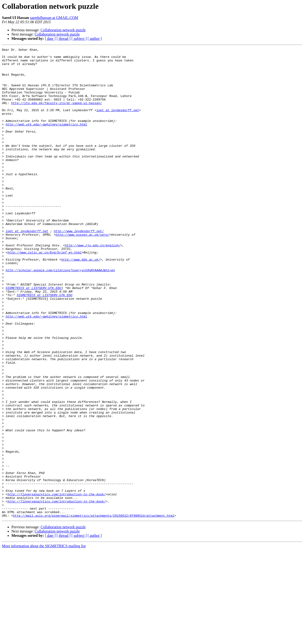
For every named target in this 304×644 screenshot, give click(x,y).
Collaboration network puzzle (63, 30)
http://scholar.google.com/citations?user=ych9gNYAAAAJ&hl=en (60, 315)
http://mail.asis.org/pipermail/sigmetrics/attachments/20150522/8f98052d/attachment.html (94, 609)
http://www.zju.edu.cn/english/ (93, 285)
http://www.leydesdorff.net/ (79, 268)
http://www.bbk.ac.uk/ (81, 302)
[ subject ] (79, 39)
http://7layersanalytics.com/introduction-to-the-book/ (56, 584)
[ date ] (50, 39)
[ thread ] (64, 39)
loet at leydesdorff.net (118, 123)
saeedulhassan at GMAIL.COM (54, 18)
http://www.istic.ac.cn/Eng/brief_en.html (44, 294)
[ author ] (95, 39)
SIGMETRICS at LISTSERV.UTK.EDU (33, 336)
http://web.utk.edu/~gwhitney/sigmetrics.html (46, 140)
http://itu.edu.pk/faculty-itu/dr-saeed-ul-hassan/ (57, 114)
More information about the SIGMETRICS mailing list (44, 640)
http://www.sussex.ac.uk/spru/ (82, 272)
